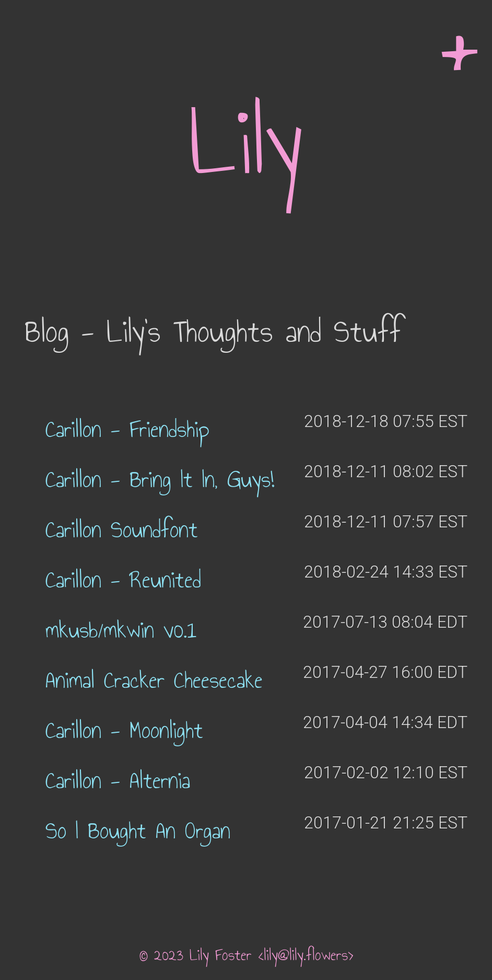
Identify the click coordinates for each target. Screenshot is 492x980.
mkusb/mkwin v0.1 (121, 630)
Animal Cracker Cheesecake (154, 680)
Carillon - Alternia (118, 781)
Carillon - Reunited (123, 580)
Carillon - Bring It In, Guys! (160, 480)
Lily (246, 142)
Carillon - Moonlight (124, 730)
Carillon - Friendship (127, 429)
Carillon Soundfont (122, 530)
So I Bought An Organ (138, 831)
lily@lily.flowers (306, 955)
